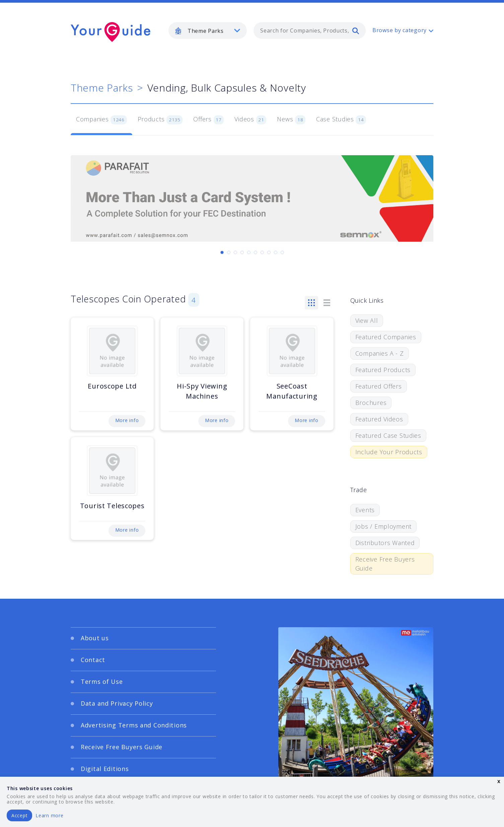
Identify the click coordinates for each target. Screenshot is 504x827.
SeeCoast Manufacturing (292, 391)
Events (365, 510)
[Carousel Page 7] (262, 252)
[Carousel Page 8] (269, 252)
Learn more (49, 815)
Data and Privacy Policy (117, 703)
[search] (356, 31)
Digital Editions (105, 769)
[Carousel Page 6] (256, 252)
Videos (250, 120)
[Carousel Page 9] (276, 252)
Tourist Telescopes (112, 506)
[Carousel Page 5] (249, 252)
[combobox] (310, 31)
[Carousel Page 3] (235, 252)
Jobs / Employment (383, 526)
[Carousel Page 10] (282, 252)
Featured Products (383, 370)
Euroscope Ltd (112, 386)
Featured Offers (379, 386)
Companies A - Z (380, 353)
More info (127, 420)
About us (95, 638)
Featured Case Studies (388, 435)
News (291, 120)
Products (160, 120)
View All (367, 320)
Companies (101, 120)
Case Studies (341, 120)
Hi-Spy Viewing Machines (202, 391)
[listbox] (208, 31)
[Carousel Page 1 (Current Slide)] (222, 252)
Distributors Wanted (385, 543)
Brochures (371, 403)
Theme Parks (102, 88)
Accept (19, 815)
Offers (208, 120)
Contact (93, 660)
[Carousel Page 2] (229, 252)
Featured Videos (379, 419)
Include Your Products (389, 452)
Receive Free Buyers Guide (385, 564)
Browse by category (400, 30)
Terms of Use (102, 682)
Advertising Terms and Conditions (134, 725)
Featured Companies (386, 337)
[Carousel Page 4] (242, 252)
